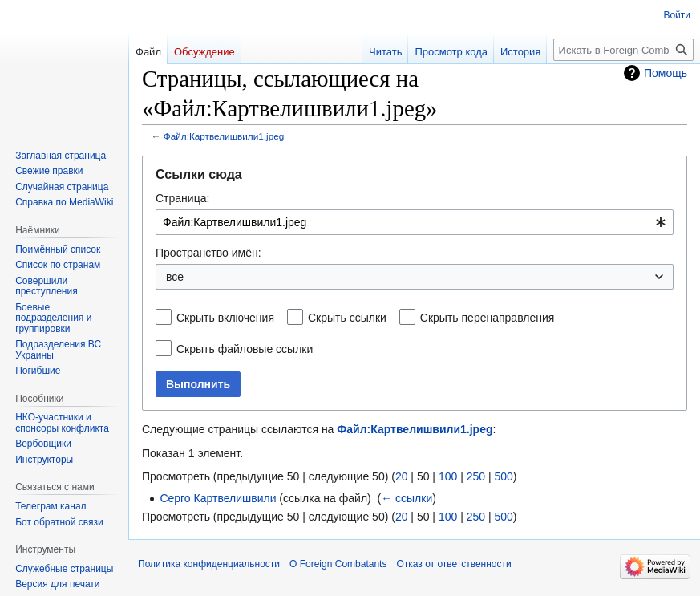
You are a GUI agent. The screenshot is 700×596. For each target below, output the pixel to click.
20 (402, 476)
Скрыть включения (225, 318)
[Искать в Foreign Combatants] (623, 50)
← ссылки (407, 498)
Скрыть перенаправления (488, 318)
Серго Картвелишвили (218, 498)
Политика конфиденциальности (209, 564)
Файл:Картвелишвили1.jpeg (224, 136)
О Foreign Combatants (338, 564)
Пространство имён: (208, 253)
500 (503, 476)
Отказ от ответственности (453, 564)
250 (476, 476)
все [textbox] (175, 277)
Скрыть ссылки (347, 318)
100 (448, 476)
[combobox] (415, 222)
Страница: (182, 198)
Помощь (666, 73)
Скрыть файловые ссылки (245, 349)
